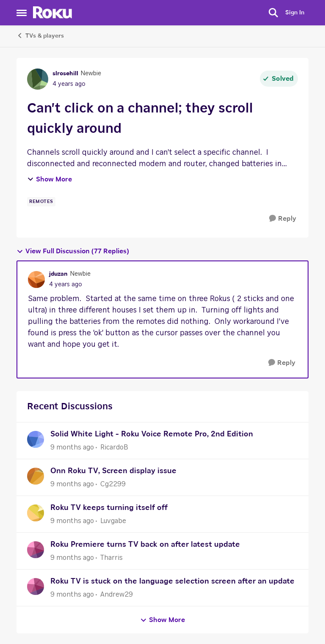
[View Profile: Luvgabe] (36, 513)
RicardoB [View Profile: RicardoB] (114, 447)
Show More (50, 179)
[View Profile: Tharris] (36, 550)
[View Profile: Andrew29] (36, 586)
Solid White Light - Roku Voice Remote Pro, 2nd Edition (152, 434)
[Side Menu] (22, 13)
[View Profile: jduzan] (36, 280)
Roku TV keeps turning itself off (109, 508)
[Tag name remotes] (41, 202)
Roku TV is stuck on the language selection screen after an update (172, 581)
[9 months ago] (72, 447)
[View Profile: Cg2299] (36, 476)
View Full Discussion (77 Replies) (73, 251)
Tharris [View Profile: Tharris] (112, 558)
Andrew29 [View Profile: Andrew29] (117, 595)
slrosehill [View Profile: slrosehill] (65, 74)
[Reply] (283, 219)
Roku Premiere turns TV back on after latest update (145, 545)
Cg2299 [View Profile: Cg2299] (113, 484)
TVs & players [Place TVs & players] (40, 36)
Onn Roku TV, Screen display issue (113, 471)
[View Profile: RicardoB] (36, 439)
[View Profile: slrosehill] (38, 79)
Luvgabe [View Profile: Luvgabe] (113, 521)
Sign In (295, 13)
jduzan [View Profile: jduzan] (58, 274)
